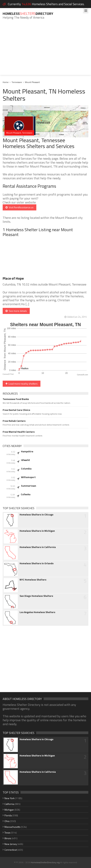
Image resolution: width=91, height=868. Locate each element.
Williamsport (28, 477)
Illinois (8, 838)
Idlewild (25, 460)
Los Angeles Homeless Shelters (37, 612)
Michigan (9, 810)
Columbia (26, 469)
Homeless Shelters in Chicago (37, 515)
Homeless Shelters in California (38, 547)
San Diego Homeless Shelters (36, 596)
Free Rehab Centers (14, 421)
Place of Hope (13, 278)
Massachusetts (12, 827)
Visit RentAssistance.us (19, 207)
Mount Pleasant (32, 82)
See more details (16, 311)
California (9, 804)
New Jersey (11, 844)
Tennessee (17, 82)
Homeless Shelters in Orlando (37, 563)
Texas (7, 833)
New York (10, 798)
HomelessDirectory (28, 13)
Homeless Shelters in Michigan (37, 531)
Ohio (7, 821)
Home (6, 82)
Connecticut (11, 850)
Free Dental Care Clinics (16, 410)
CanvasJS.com (82, 375)
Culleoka (26, 494)
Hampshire (27, 451)
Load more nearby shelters (22, 384)
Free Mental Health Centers (19, 432)
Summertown (29, 486)
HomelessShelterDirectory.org (45, 862)
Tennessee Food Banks (16, 399)
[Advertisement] (45, 50)
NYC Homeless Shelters (33, 580)
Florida (8, 815)
